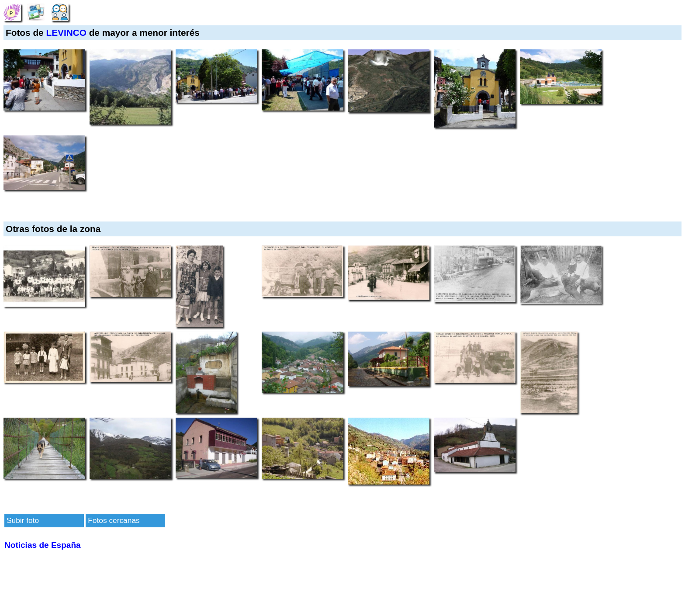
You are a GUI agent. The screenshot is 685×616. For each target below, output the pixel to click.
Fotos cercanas (114, 520)
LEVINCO (66, 33)
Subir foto (23, 520)
